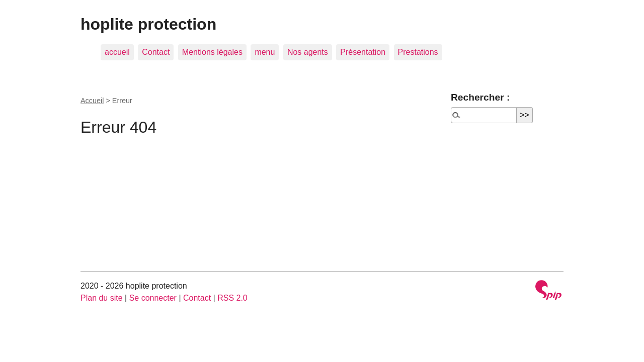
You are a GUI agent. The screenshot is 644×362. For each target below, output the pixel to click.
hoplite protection (148, 24)
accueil (117, 52)
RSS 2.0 (232, 298)
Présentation (363, 52)
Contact (156, 52)
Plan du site (102, 298)
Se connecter (153, 298)
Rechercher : (480, 97)
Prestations (418, 52)
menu (265, 52)
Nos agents (308, 52)
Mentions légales (212, 52)
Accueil (92, 101)
